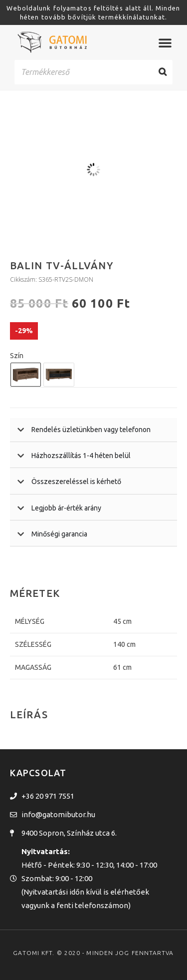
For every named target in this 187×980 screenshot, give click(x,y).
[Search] (163, 72)
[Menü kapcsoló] (165, 42)
